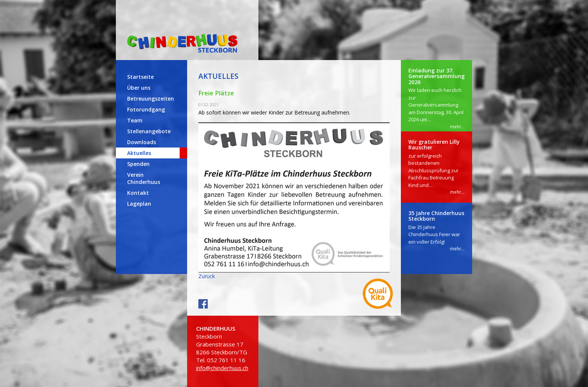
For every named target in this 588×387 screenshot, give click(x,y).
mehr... (457, 127)
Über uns (139, 88)
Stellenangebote (149, 131)
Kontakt (138, 193)
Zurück (207, 276)
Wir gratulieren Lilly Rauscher (434, 145)
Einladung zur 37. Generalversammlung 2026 (436, 76)
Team (135, 120)
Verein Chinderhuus (144, 178)
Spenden (138, 164)
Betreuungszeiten (151, 99)
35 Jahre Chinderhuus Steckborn (436, 216)
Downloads (142, 142)
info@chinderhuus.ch (222, 368)
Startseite (140, 77)
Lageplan (139, 204)
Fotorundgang (146, 109)
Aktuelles (139, 153)
